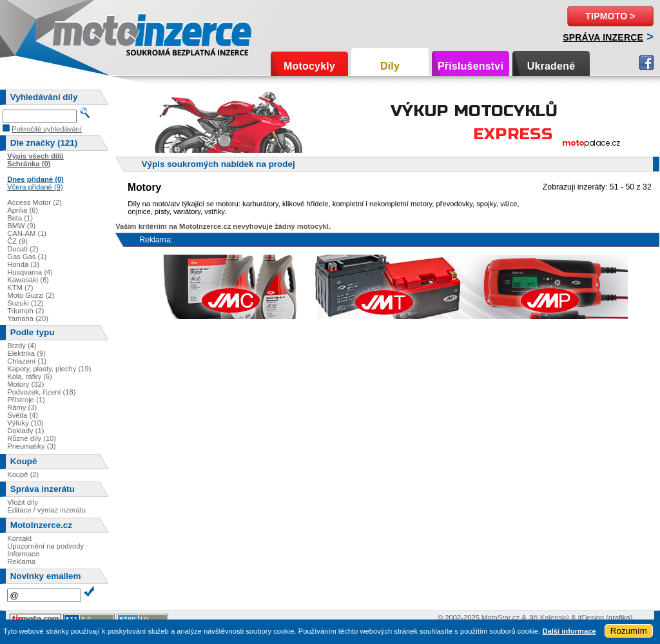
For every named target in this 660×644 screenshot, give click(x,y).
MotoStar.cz (500, 618)
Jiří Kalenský (549, 618)
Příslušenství (471, 66)
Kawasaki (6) (28, 280)
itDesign (591, 618)
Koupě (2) (23, 474)
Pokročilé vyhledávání (47, 129)
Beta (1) (20, 218)
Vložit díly (23, 502)
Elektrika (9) (26, 353)
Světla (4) (23, 415)
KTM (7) (20, 288)
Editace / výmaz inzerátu (46, 510)
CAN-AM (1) (27, 233)
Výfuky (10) (25, 423)
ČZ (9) (17, 241)
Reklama (21, 561)
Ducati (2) (23, 249)
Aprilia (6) (23, 210)
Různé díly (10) (32, 438)
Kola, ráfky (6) (30, 376)
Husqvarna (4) (30, 272)
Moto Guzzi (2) (31, 295)
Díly (390, 66)
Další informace (569, 631)
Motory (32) (25, 384)
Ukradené (551, 66)
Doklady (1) (25, 431)
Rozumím (629, 631)
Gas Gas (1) (27, 257)
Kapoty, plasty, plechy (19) (49, 369)
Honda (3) (23, 264)
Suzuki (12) (25, 303)
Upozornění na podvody (45, 546)
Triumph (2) (25, 311)
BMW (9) (21, 226)
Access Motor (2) (34, 202)
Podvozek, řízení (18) (41, 392)
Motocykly (309, 66)
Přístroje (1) (26, 400)
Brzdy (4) (22, 346)
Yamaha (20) (28, 318)
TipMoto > (610, 16)
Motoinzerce (80, 32)
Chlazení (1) (27, 361)
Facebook (646, 63)
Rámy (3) (22, 407)
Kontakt (19, 538)
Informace (23, 554)
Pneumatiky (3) (31, 446)
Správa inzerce (603, 37)
